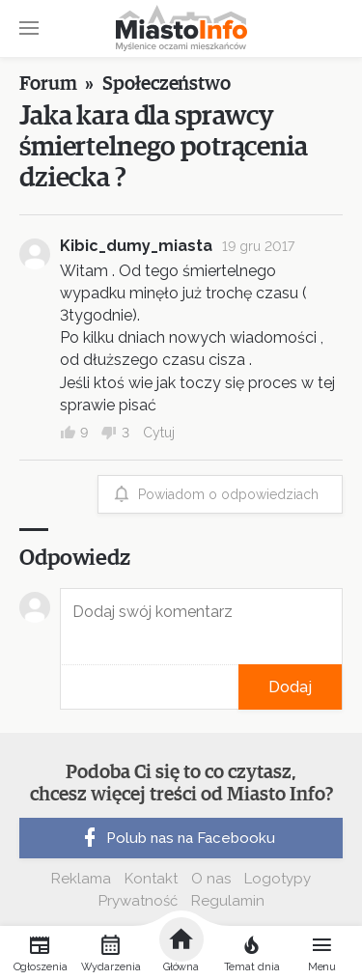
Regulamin (228, 901)
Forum (48, 84)
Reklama (81, 879)
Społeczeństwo (167, 84)
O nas (211, 879)
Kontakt (151, 879)
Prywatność (138, 901)
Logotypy (278, 879)
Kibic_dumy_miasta (136, 246)
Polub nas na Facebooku (177, 838)
